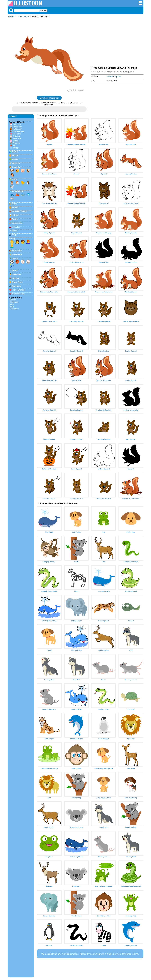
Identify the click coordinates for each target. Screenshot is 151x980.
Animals (16, 167)
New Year (17, 138)
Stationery (17, 254)
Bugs (15, 204)
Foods (15, 208)
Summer (16, 143)
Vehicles (16, 227)
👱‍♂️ (12, 246)
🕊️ (12, 187)
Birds (15, 179)
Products (16, 286)
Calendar (17, 124)
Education (17, 251)
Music (15, 270)
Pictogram (14, 309)
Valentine (17, 134)
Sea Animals (18, 192)
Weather (16, 163)
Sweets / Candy (19, 211)
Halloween (17, 129)
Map (12, 304)
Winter (16, 148)
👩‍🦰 (28, 242)
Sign (12, 306)
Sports (15, 258)
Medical (16, 278)
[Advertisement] (117, 43)
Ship (14, 235)
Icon (14, 290)
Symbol (21, 290)
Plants (15, 159)
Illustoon (11, 16)
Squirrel (27, 16)
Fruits (15, 219)
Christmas (17, 127)
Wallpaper (14, 302)
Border (13, 300)
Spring (16, 141)
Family (12, 239)
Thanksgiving (19, 131)
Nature (15, 152)
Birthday (16, 136)
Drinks (15, 215)
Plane (15, 231)
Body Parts (17, 282)
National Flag (18, 294)
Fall (14, 145)
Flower (15, 156)
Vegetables (17, 223)
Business (16, 274)
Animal (20, 16)
